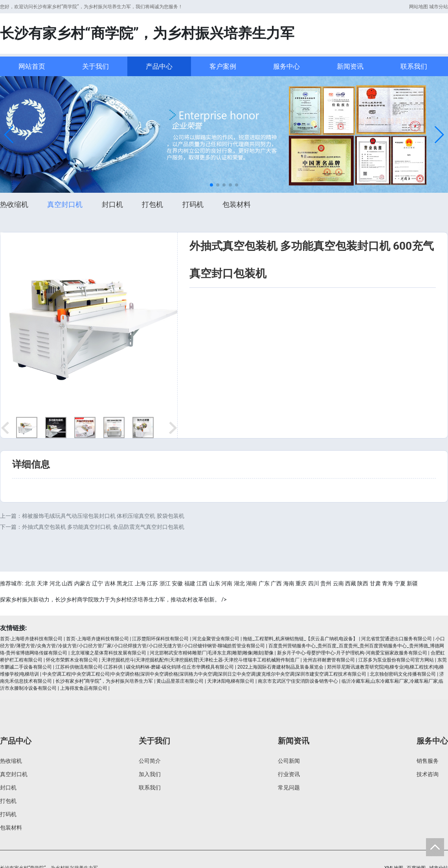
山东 (215, 583)
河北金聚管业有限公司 (216, 639)
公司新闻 (289, 761)
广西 (276, 583)
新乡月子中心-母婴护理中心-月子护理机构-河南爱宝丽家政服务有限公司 (352, 653)
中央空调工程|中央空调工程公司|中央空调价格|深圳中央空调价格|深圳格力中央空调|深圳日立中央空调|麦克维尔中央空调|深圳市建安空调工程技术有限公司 (205, 674)
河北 (55, 583)
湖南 (252, 583)
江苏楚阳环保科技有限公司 (160, 639)
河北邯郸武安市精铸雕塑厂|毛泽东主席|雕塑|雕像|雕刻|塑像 (212, 653)
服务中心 (286, 66)
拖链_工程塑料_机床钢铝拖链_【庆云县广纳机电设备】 (300, 639)
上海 (140, 583)
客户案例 (223, 66)
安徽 (177, 583)
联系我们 (414, 66)
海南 (289, 583)
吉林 (110, 583)
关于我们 (95, 66)
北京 (30, 583)
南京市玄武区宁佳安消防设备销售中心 (298, 681)
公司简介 (150, 761)
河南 (227, 583)
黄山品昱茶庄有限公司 (180, 681)
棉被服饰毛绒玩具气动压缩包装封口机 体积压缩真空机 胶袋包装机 (103, 516)
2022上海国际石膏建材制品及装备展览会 (280, 667)
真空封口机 (65, 204)
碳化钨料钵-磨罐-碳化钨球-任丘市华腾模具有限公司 (180, 667)
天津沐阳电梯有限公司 (231, 681)
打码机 (193, 204)
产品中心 (159, 66)
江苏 (152, 583)
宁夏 (400, 583)
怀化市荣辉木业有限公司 (72, 660)
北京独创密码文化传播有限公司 (403, 674)
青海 (387, 583)
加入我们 (150, 774)
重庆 (301, 583)
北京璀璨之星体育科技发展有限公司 (108, 653)
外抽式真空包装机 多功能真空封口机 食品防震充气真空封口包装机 (103, 527)
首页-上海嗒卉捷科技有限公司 (31, 639)
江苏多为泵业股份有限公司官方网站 (396, 660)
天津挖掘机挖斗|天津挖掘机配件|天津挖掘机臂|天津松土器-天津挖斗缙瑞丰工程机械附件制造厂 (200, 660)
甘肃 (375, 583)
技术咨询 (428, 774)
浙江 (165, 583)
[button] (9, 135)
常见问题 (289, 788)
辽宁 (97, 583)
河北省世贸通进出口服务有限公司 (397, 639)
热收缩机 (14, 204)
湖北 (239, 583)
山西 (67, 583)
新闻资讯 (350, 66)
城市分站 (439, 7)
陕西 (363, 583)
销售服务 (428, 761)
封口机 (112, 204)
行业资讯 (289, 774)
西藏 (351, 583)
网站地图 (419, 7)
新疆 (412, 583)
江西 (202, 583)
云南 (338, 583)
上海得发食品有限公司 (84, 688)
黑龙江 (125, 583)
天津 (42, 583)
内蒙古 (83, 583)
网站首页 (32, 66)
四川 (314, 583)
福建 (190, 583)
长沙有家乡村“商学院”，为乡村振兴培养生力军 (104, 681)
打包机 (152, 204)
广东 (264, 583)
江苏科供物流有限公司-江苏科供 (89, 667)
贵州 (326, 583)
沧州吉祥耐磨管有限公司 (329, 660)
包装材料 (237, 204)
